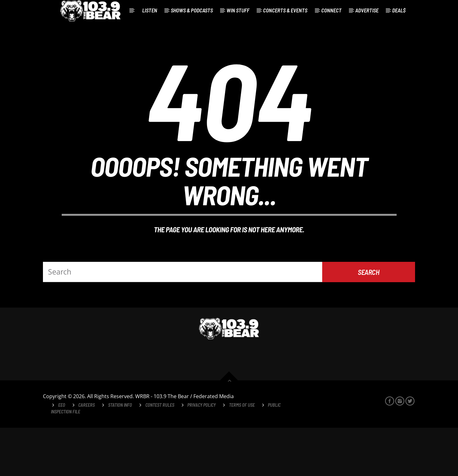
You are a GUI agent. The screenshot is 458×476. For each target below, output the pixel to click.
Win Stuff (238, 10)
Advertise (367, 10)
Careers (87, 453)
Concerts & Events (285, 10)
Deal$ (399, 10)
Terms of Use (242, 453)
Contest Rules (160, 453)
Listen (150, 10)
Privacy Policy (201, 453)
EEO (62, 453)
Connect (331, 10)
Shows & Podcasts (192, 10)
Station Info (120, 453)
